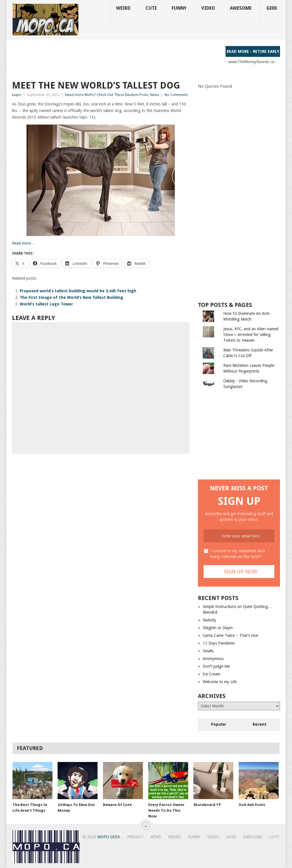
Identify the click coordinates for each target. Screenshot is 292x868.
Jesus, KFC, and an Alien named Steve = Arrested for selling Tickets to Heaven (251, 335)
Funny (179, 8)
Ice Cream (211, 674)
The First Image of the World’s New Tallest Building (71, 297)
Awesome (241, 8)
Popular (219, 724)
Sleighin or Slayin (218, 628)
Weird (123, 8)
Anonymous (213, 659)
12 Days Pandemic (219, 643)
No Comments (176, 95)
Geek (272, 8)
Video (208, 8)
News (155, 95)
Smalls (208, 651)
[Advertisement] (116, 59)
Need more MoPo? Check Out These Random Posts (107, 95)
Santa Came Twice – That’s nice (230, 635)
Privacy (135, 837)
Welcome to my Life (220, 682)
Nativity (209, 620)
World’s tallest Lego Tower (46, 304)
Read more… (23, 243)
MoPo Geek (109, 837)
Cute (151, 8)
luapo (17, 95)
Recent (260, 724)
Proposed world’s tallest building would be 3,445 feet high (78, 291)
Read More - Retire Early (253, 51)
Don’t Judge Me (216, 666)
